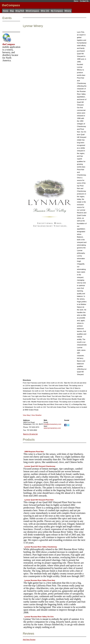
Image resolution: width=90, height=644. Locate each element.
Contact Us (84, 1)
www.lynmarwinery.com (52, 428)
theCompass (9, 44)
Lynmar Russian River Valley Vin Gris (39, 617)
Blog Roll (20, 11)
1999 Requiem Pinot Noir (34, 452)
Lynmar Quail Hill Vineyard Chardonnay (40, 466)
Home (76, 1)
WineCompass (32, 11)
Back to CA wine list (30, 434)
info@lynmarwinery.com (52, 424)
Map (12, 11)
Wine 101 (45, 11)
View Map (26, 415)
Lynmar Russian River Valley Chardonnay (41, 547)
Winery (68, 11)
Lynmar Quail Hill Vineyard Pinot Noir (39, 500)
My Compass (57, 11)
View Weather (36, 415)
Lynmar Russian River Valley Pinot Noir (40, 580)
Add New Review (29, 640)
